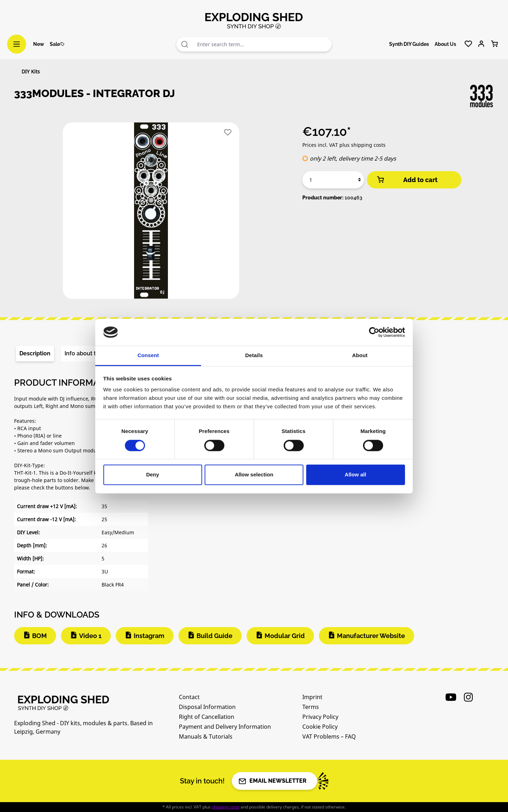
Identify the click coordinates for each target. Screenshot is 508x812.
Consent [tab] (148, 356)
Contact (189, 697)
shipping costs (226, 807)
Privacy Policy (320, 717)
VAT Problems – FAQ (329, 736)
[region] (151, 213)
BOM (40, 636)
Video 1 (90, 636)
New (39, 44)
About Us (445, 44)
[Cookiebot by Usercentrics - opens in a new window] (374, 332)
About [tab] (360, 356)
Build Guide (214, 636)
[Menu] (17, 44)
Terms (311, 707)
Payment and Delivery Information (225, 727)
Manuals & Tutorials (206, 736)
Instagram (149, 636)
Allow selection (254, 475)
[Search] (185, 44)
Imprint (312, 697)
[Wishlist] (468, 44)
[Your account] (481, 44)
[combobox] (263, 44)
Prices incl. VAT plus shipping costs (344, 145)
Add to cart (407, 180)
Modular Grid (285, 636)
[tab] (35, 354)
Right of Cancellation (207, 717)
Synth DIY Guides (409, 44)
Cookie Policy (320, 727)
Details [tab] (254, 356)
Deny (153, 475)
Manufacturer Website (371, 636)
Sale (57, 44)
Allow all (355, 475)
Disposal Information (207, 707)
